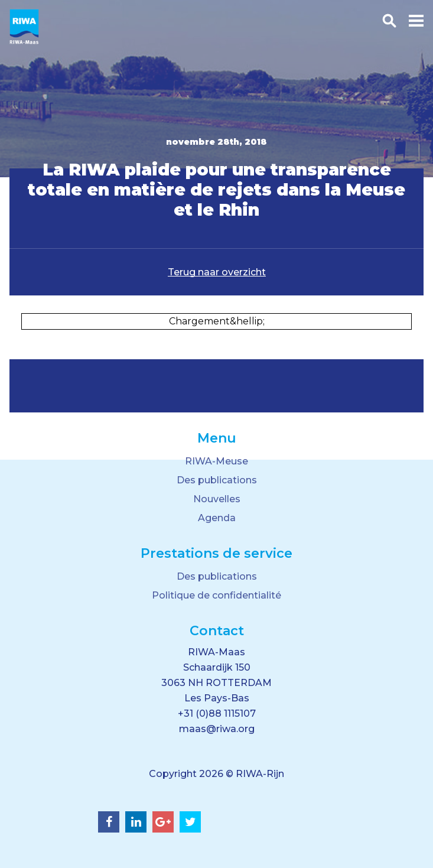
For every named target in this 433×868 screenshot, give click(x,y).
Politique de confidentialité (216, 595)
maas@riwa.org (217, 729)
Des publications (217, 480)
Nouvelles (217, 499)
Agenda (217, 518)
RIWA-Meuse (216, 461)
